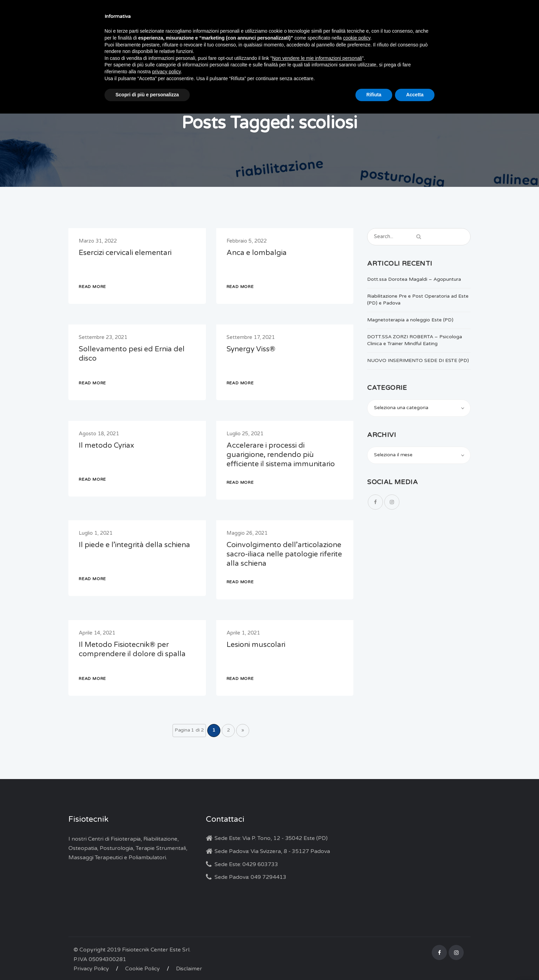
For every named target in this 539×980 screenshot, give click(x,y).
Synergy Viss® (251, 349)
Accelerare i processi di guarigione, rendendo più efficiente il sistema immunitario (281, 455)
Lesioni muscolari (256, 645)
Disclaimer (189, 969)
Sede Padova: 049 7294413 (250, 877)
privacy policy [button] (167, 72)
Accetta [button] (415, 95)
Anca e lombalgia (257, 253)
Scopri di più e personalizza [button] (147, 95)
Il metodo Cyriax (106, 445)
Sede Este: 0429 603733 (246, 864)
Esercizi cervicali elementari (125, 253)
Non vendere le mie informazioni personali (317, 58)
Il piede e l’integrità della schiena (134, 545)
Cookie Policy (142, 969)
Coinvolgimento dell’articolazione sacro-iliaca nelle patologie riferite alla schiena (284, 554)
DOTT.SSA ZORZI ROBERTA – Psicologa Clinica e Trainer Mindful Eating (415, 340)
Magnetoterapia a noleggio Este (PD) (410, 320)
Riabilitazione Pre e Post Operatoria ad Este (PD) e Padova (418, 300)
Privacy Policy (91, 969)
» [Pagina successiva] (243, 730)
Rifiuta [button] (374, 95)
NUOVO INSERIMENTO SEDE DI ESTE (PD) (418, 360)
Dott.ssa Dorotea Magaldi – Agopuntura (414, 279)
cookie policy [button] (357, 38)
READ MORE (92, 287)
